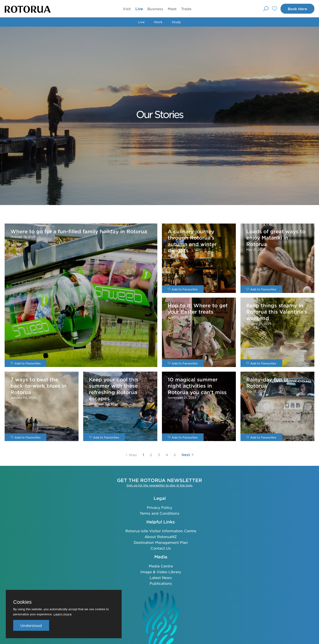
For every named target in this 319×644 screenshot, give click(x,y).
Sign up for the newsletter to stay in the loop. (160, 485)
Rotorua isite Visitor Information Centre (161, 531)
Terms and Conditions (159, 513)
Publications (161, 583)
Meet (172, 9)
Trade (186, 9)
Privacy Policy (159, 507)
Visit (127, 9)
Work (158, 22)
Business (155, 9)
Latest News (161, 577)
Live (139, 9)
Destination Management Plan (161, 542)
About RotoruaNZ (161, 537)
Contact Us (161, 548)
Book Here (297, 9)
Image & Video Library (161, 572)
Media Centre (161, 566)
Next (188, 455)
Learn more (63, 614)
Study (176, 22)
